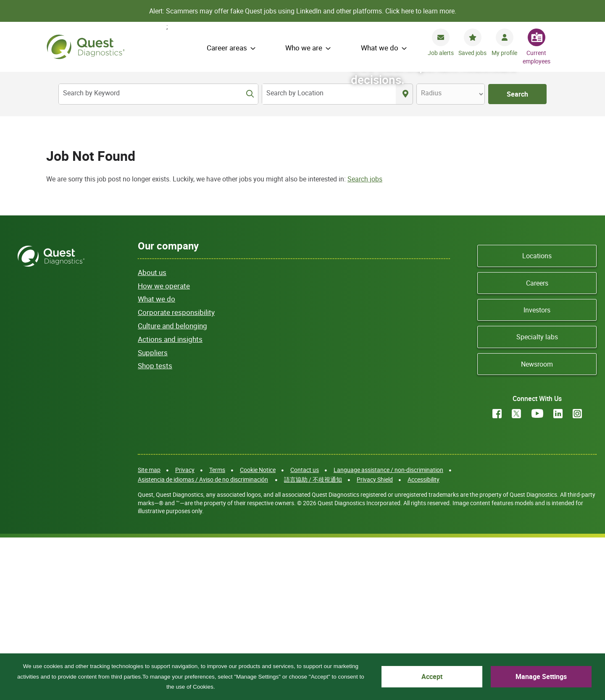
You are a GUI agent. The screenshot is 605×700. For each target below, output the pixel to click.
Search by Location (295, 93)
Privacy (185, 632)
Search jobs (365, 341)
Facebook (497, 576)
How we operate (164, 448)
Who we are (304, 48)
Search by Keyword (91, 93)
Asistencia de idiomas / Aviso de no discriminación (203, 641)
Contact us (305, 632)
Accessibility (423, 641)
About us (152, 434)
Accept (485, 681)
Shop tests (155, 528)
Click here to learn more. (421, 11)
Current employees (537, 57)
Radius (431, 93)
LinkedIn (558, 576)
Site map (149, 632)
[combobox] (329, 94)
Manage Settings (559, 681)
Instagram (577, 576)
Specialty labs (537, 499)
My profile (504, 53)
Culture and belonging (172, 488)
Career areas (227, 48)
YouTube (537, 576)
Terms (217, 632)
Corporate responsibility (176, 474)
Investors (537, 472)
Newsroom (537, 526)
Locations (537, 418)
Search (517, 94)
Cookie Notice (258, 632)
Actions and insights (170, 501)
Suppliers (153, 515)
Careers (537, 445)
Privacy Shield (375, 641)
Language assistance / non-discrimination (388, 632)
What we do (380, 48)
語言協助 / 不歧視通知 (313, 641)
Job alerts (441, 53)
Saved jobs (472, 53)
